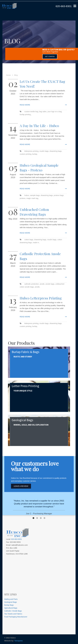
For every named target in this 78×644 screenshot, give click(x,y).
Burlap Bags (9, 605)
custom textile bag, (32, 112)
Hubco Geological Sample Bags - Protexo (39, 168)
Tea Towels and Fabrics (13, 614)
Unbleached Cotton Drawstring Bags (34, 212)
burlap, (35, 154)
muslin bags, (44, 151)
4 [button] (44, 518)
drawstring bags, (56, 151)
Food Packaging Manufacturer (16, 617)
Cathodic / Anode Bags (13, 611)
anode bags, (50, 284)
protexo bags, (59, 195)
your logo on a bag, (55, 112)
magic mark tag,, (33, 198)
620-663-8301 (64, 6)
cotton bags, (29, 240)
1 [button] (33, 518)
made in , (36, 243)
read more (25, 105)
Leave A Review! (21, 486)
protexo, (23, 198)
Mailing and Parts (11, 599)
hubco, (27, 195)
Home (8, 75)
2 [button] (37, 518)
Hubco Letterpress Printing (41, 298)
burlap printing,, (26, 114)
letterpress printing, (32, 151)
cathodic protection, (32, 284)
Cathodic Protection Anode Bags (40, 256)
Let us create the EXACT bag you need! (42, 84)
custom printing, (26, 154)
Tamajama (18, 641)
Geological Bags (11, 602)
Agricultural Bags (11, 608)
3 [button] (41, 518)
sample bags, (35, 195)
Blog (16, 75)
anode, (42, 284)
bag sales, (43, 112)
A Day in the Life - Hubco (39, 126)
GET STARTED (50, 56)
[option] (39, 507)
